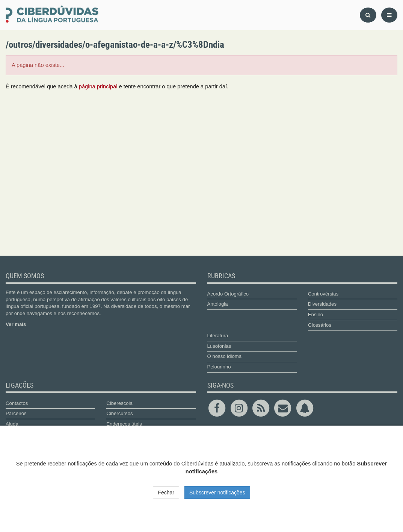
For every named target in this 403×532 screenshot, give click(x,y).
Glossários (320, 325)
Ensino (315, 315)
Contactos (17, 403)
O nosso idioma (225, 356)
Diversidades (322, 304)
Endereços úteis (124, 424)
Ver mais (16, 324)
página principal (98, 86)
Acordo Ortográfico (228, 294)
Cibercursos (119, 413)
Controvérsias (323, 294)
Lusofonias (219, 346)
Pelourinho (219, 367)
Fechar (166, 493)
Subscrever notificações (217, 493)
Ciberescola (119, 403)
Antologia (218, 304)
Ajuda (12, 424)
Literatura (218, 336)
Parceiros (16, 413)
